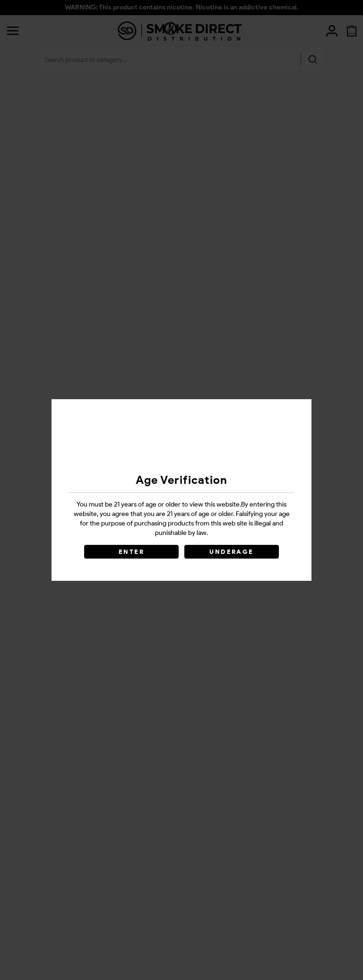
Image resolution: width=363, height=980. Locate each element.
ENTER (131, 552)
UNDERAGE (231, 552)
